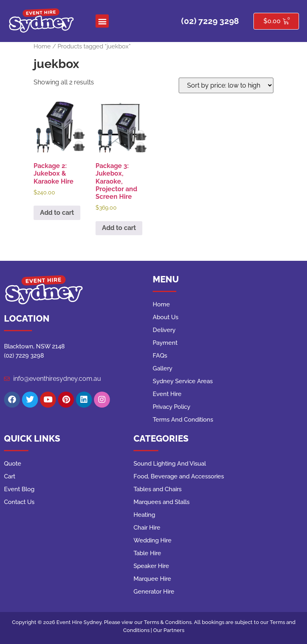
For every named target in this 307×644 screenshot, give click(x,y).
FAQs (160, 356)
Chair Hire (147, 528)
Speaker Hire (151, 566)
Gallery (162, 368)
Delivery (164, 330)
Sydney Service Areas (183, 381)
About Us (165, 317)
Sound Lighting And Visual (170, 464)
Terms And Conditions (183, 420)
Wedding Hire (153, 540)
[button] (102, 21)
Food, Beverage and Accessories (179, 476)
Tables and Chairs (157, 489)
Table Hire (147, 553)
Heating (144, 515)
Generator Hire (154, 592)
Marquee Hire (152, 579)
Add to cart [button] (57, 213)
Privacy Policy (171, 407)
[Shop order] (226, 85)
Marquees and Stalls (161, 502)
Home (42, 46)
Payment (165, 343)
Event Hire (167, 394)
